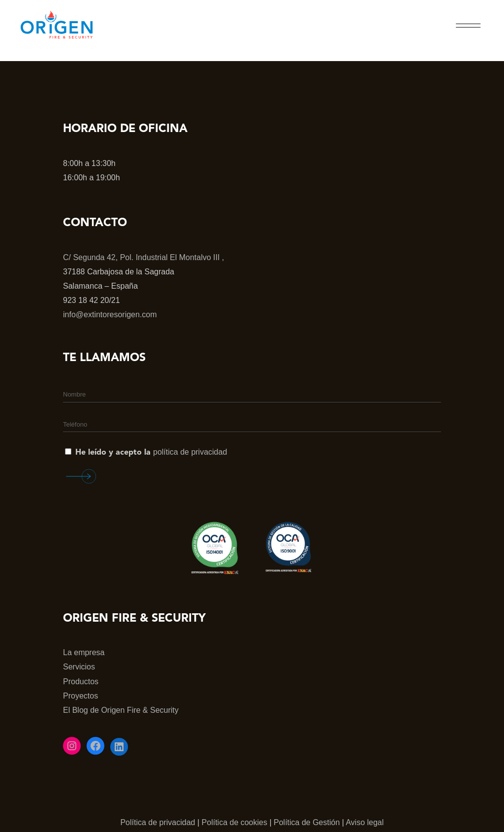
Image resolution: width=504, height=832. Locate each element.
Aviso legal (364, 822)
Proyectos (80, 696)
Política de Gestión (307, 822)
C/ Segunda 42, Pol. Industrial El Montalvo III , (143, 257)
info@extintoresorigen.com (110, 315)
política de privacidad (190, 452)
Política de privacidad (157, 822)
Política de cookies (235, 822)
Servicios (79, 667)
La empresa (84, 652)
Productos (81, 682)
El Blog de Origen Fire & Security (121, 710)
